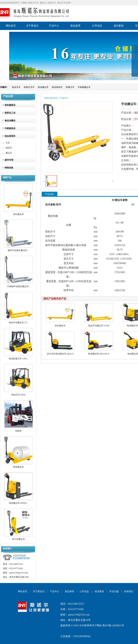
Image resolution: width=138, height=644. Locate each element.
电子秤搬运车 (19, 539)
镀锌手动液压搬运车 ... (19, 250)
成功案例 (99, 591)
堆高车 (9, 148)
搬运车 (9, 153)
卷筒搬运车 (19, 467)
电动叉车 (16, 87)
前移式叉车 (29, 87)
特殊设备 (9, 168)
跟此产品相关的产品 (55, 299)
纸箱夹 (19, 431)
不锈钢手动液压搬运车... (19, 286)
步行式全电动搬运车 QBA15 (60, 354)
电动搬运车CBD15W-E (99, 354)
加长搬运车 (19, 214)
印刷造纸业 (10, 128)
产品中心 (55, 591)
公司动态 (84, 591)
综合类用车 (10, 136)
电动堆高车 (57, 87)
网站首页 (23, 591)
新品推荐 (70, 591)
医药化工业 (10, 113)
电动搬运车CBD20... (19, 503)
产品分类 (8, 96)
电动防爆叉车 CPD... (18, 359)
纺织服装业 (10, 105)
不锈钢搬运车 (84, 87)
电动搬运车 (43, 87)
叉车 (8, 143)
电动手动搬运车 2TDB (99, 326)
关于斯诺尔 (39, 591)
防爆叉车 (70, 87)
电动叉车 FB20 (19, 395)
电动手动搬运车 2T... (19, 323)
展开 (135, 64)
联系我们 (129, 591)
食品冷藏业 (10, 121)
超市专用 (9, 160)
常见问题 (114, 591)
